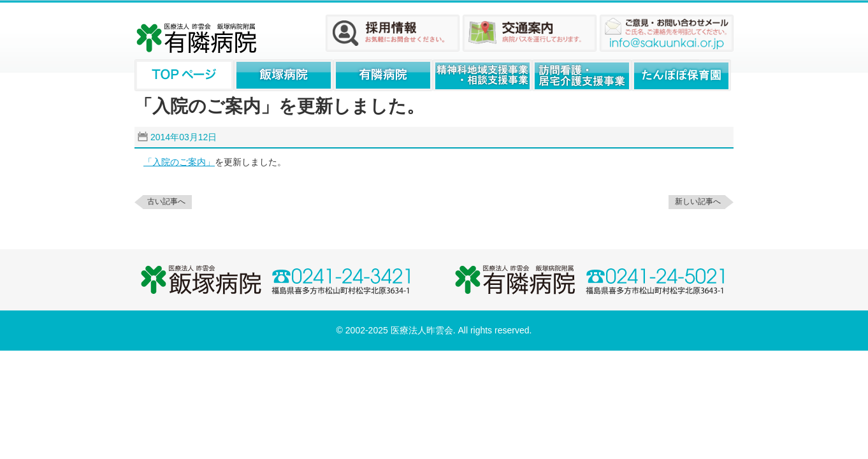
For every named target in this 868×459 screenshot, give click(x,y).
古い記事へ (166, 201)
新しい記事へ (698, 201)
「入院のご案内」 (179, 162)
